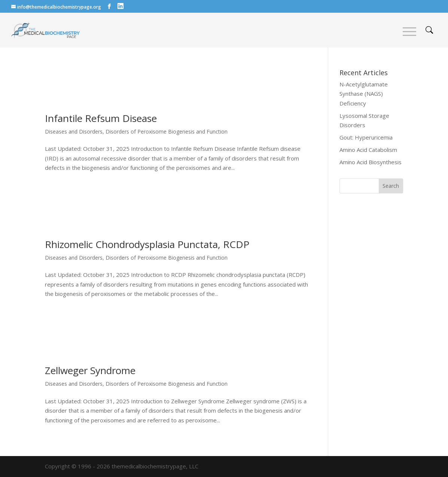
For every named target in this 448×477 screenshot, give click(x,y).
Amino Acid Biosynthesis (371, 162)
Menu (409, 32)
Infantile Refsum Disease (101, 118)
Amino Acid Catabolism (368, 150)
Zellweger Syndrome (90, 370)
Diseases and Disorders (74, 132)
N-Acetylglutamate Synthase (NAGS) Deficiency (364, 94)
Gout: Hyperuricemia (366, 137)
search (429, 30)
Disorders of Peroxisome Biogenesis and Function (167, 132)
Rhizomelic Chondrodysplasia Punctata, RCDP (147, 244)
